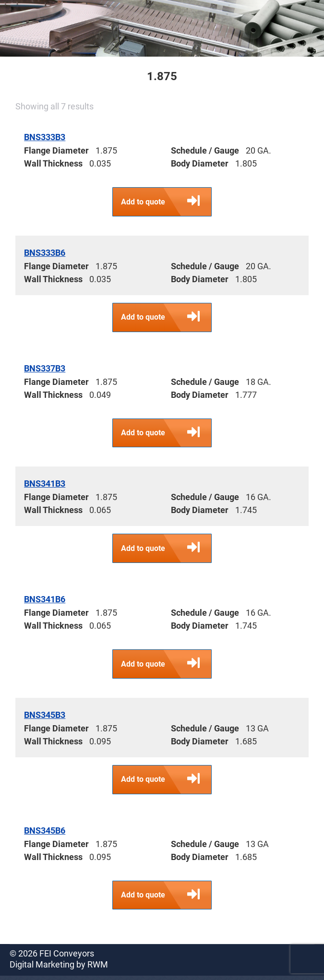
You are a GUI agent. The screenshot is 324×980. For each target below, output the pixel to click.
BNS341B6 (45, 602)
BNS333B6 (45, 253)
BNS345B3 (45, 718)
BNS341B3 (45, 485)
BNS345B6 (45, 834)
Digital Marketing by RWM (59, 969)
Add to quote (167, 202)
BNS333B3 (45, 137)
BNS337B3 (45, 369)
